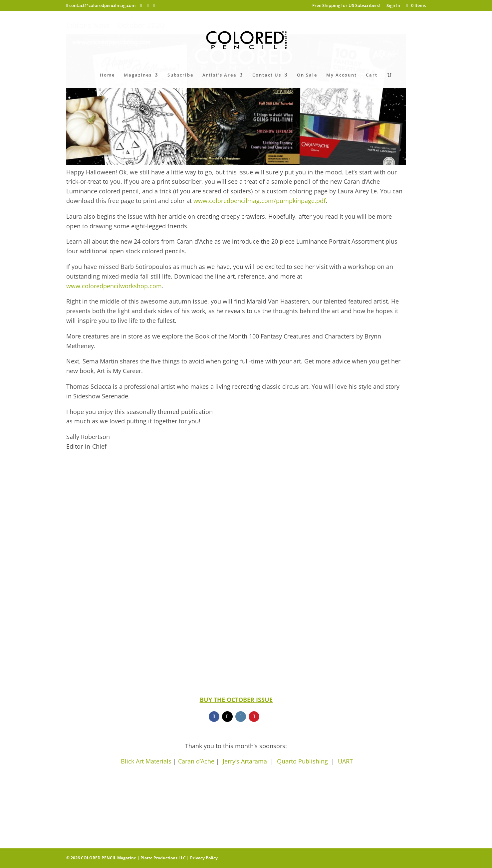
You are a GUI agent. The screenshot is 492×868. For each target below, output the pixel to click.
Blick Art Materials (146, 761)
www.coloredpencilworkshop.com (114, 286)
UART (345, 761)
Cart (372, 75)
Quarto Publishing (302, 761)
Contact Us (267, 75)
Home (107, 75)
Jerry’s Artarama (246, 761)
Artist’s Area (220, 75)
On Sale (307, 75)
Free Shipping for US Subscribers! (346, 6)
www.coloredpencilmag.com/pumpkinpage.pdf (259, 201)
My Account (342, 75)
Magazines (138, 75)
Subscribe (180, 75)
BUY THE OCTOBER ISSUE (236, 700)
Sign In (393, 6)
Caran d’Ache (196, 761)
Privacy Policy (204, 858)
